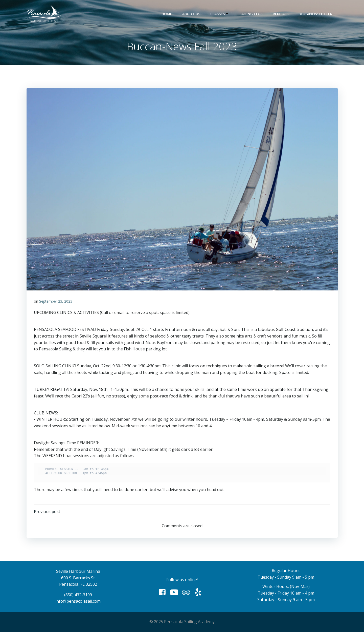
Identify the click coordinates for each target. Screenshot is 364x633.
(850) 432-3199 (78, 596)
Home (167, 14)
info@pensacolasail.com (78, 602)
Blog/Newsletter (316, 14)
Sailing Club (251, 14)
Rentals (281, 14)
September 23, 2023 (56, 302)
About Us (191, 14)
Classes (220, 14)
